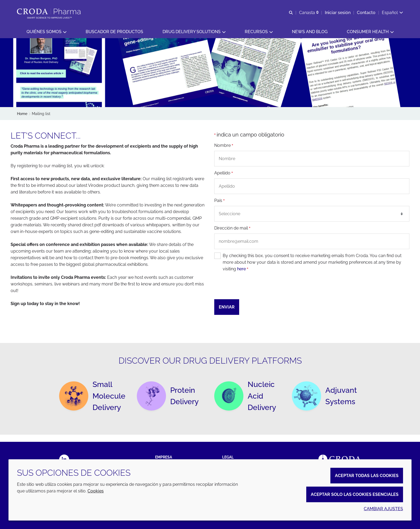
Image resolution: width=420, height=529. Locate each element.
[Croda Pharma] (49, 11)
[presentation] (255, 286)
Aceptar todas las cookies (367, 476)
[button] (46, 32)
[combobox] (312, 214)
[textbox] (312, 214)
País (219, 201)
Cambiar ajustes (383, 509)
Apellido (224, 173)
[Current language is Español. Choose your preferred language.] (392, 13)
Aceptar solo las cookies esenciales (355, 494)
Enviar (227, 308)
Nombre (224, 146)
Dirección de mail (232, 228)
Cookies (96, 491)
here (241, 269)
